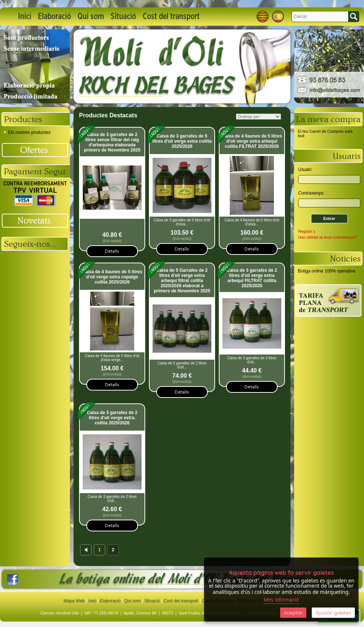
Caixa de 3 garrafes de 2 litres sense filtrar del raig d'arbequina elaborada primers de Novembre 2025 (112, 142)
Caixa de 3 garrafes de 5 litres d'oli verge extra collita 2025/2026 (182, 141)
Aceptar (293, 613)
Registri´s (307, 231)
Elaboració (54, 17)
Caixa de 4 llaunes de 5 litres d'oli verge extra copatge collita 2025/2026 (112, 277)
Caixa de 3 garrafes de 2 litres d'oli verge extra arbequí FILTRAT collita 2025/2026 (252, 278)
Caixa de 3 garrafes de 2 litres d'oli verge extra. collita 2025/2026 (112, 418)
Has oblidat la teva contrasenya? (328, 237)
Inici (25, 17)
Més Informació (281, 600)
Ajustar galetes (333, 613)
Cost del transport (171, 17)
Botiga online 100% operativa (326, 271)
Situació (123, 17)
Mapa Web (75, 601)
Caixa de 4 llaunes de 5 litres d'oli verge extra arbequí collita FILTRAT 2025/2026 (252, 141)
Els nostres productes (27, 132)
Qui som (91, 17)
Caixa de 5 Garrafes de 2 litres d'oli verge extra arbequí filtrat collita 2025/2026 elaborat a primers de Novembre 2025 (182, 281)
